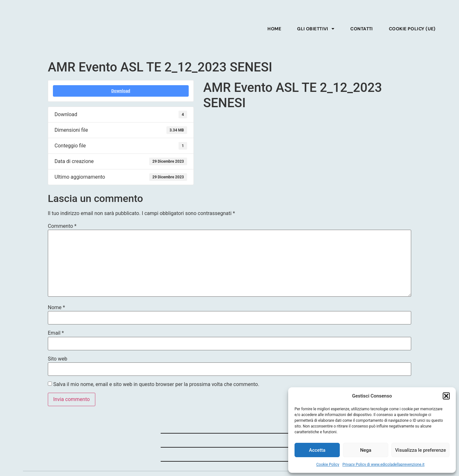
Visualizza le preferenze (420, 450)
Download (121, 91)
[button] (446, 392)
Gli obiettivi (316, 29)
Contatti (362, 29)
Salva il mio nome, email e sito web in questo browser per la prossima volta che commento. (156, 384)
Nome (56, 308)
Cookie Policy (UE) (412, 29)
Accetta (317, 450)
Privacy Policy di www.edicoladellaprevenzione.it (383, 465)
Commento (62, 226)
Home (274, 29)
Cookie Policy (328, 465)
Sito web (58, 359)
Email (56, 333)
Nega (366, 450)
